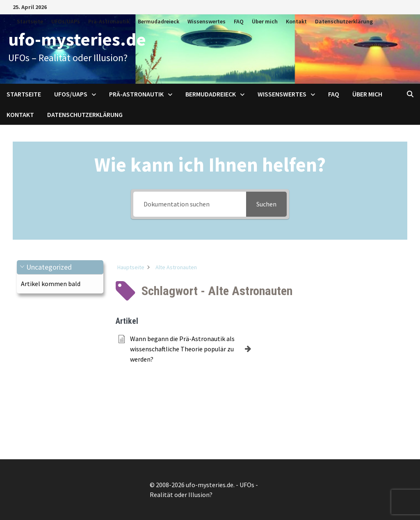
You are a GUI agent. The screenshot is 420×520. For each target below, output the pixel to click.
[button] (60, 267)
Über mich (265, 21)
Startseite (30, 21)
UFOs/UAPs (66, 21)
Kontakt (296, 21)
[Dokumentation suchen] (189, 204)
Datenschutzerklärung (344, 21)
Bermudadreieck (159, 21)
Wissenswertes (207, 21)
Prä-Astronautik (109, 21)
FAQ (239, 21)
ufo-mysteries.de (77, 39)
